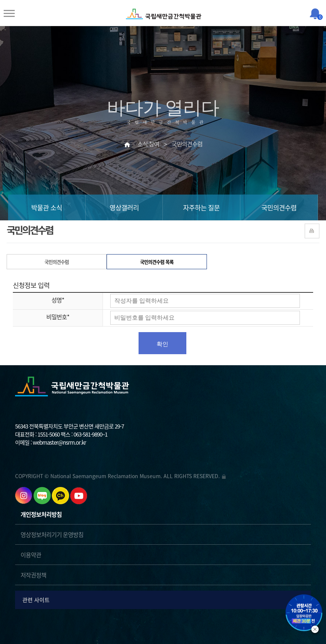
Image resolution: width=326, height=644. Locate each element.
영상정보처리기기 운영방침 (52, 534)
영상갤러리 (124, 208)
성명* (58, 300)
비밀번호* (58, 317)
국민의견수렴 (279, 208)
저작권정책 (33, 575)
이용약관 (31, 555)
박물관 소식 (47, 208)
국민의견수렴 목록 (157, 262)
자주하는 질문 (201, 208)
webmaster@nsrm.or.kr (59, 442)
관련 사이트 (164, 600)
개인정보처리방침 (41, 514)
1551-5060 (49, 434)
